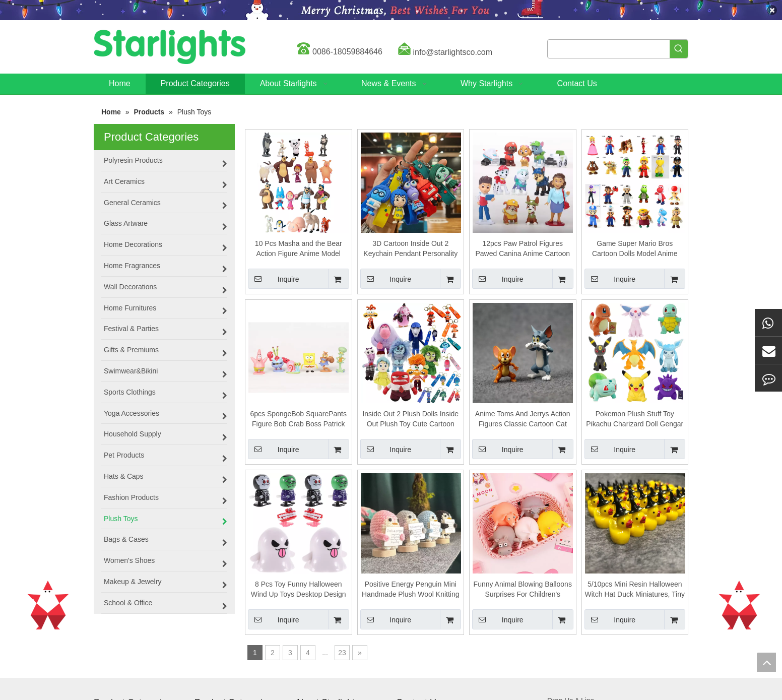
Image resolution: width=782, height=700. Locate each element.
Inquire (274, 279)
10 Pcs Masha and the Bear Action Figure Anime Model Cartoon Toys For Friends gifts (299, 249)
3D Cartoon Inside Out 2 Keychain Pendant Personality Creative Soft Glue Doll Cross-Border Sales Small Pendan (411, 249)
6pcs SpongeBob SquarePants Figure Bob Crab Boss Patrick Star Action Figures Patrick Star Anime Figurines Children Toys (299, 419)
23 (342, 653)
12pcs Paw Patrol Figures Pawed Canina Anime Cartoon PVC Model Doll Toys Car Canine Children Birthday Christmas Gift (523, 249)
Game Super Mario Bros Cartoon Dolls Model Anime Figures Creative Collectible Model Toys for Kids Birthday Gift (635, 249)
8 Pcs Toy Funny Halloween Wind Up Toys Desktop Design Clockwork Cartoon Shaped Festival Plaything (299, 590)
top (766, 662)
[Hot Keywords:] (679, 49)
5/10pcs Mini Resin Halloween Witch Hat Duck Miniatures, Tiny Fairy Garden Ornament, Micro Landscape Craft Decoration (635, 590)
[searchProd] (609, 49)
